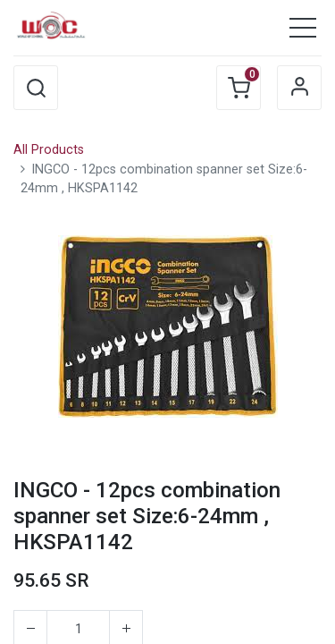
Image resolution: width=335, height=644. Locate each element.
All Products (49, 150)
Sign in (299, 88)
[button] (36, 88)
